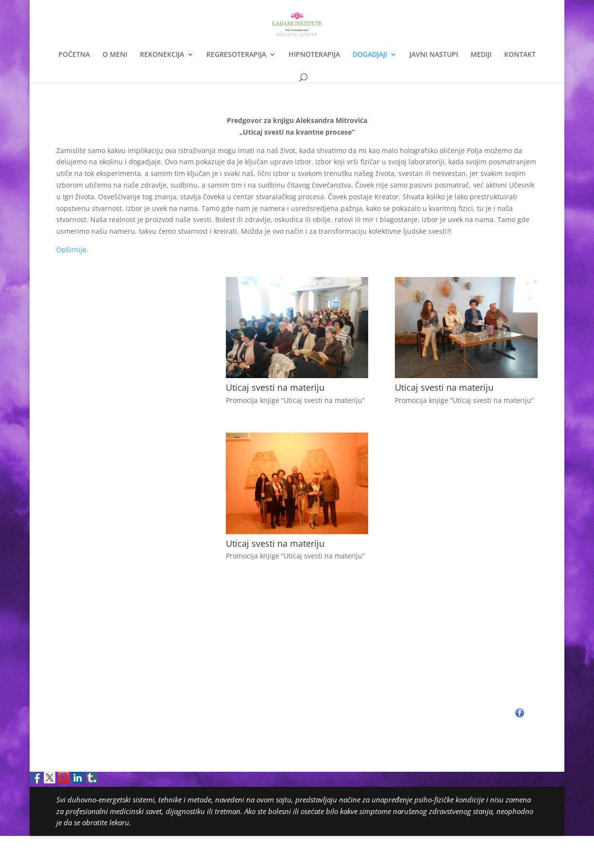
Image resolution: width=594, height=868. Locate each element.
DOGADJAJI (370, 55)
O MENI (115, 55)
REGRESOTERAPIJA (236, 55)
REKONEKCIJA (162, 55)
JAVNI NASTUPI (434, 55)
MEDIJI (481, 55)
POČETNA (74, 55)
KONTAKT (520, 55)
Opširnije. (72, 250)
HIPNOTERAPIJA (314, 55)
